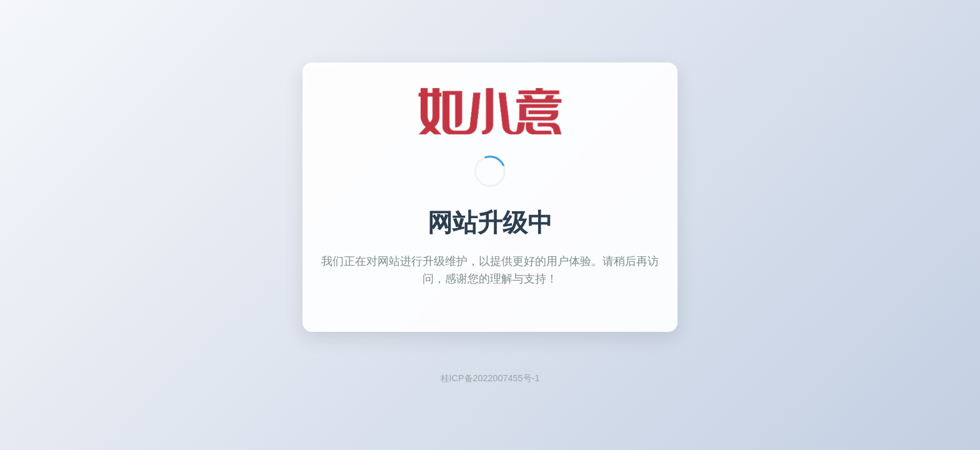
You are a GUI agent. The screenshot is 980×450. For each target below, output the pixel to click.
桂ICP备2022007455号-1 (490, 378)
